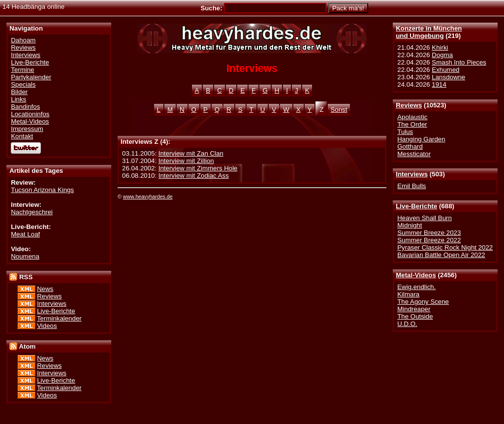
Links (18, 99)
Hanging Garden (421, 139)
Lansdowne (448, 77)
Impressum (27, 129)
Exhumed (445, 70)
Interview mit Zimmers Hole (198, 168)
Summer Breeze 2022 (429, 240)
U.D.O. (407, 324)
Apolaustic (412, 117)
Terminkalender (59, 318)
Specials (23, 84)
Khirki (440, 48)
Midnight (409, 225)
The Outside (415, 316)
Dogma (442, 55)
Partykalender (31, 77)
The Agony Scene (423, 302)
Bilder (19, 92)
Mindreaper (414, 309)
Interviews (412, 174)
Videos (47, 326)
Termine (22, 70)
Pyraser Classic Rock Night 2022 (445, 247)
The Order (412, 124)
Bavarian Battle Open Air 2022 (441, 255)
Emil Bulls (411, 186)
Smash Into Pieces (459, 62)
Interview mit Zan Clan (191, 153)
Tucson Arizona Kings (42, 190)
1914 (439, 84)
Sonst (339, 110)
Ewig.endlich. (416, 287)
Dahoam (23, 40)
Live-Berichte (416, 206)
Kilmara (408, 294)
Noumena (25, 256)
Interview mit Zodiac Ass (194, 176)
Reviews (409, 105)
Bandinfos (25, 107)
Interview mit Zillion (186, 161)
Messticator (414, 154)
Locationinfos (30, 114)
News (45, 289)
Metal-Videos (416, 275)
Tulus (405, 132)
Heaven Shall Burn (425, 218)
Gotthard (410, 147)
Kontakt (22, 136)
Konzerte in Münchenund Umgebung (429, 32)
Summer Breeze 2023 (429, 233)
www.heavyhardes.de (148, 196)
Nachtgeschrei (32, 212)
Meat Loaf (25, 234)
